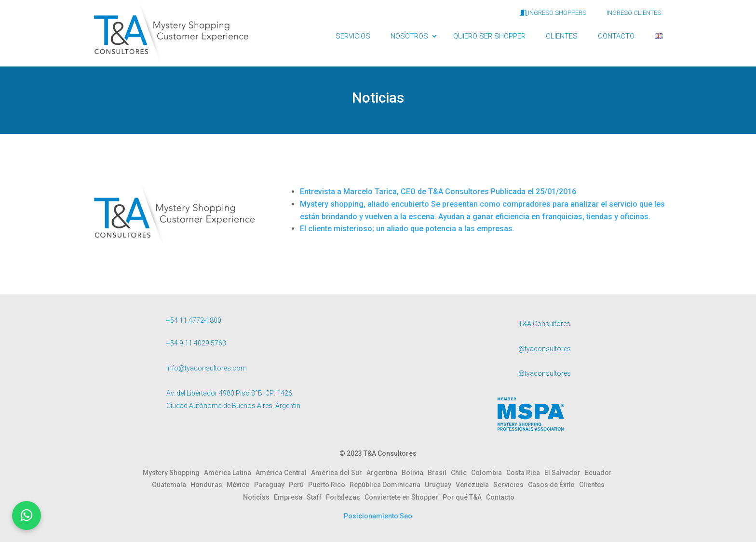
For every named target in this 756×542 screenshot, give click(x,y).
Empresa (290, 497)
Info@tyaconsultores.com (207, 368)
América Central (283, 473)
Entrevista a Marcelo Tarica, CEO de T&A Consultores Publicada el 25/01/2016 (438, 192)
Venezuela (474, 485)
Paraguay (271, 485)
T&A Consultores (544, 324)
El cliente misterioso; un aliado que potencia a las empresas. (407, 229)
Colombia (489, 473)
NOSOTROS (409, 36)
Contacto (500, 497)
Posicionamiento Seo (378, 516)
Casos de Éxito (553, 485)
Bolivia (415, 473)
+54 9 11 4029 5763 (196, 343)
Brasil (439, 473)
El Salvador (565, 473)
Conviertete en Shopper (404, 497)
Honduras (209, 485)
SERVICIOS (353, 36)
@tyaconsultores (545, 349)
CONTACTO (616, 36)
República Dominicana (387, 485)
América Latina (230, 473)
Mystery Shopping (173, 473)
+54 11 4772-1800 (194, 320)
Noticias (258, 497)
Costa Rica (525, 473)
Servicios (511, 485)
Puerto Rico (329, 485)
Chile (461, 473)
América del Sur (339, 473)
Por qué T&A (464, 497)
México (240, 485)
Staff (316, 497)
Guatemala (171, 485)
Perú (298, 485)
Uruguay (440, 485)
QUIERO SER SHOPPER (489, 36)
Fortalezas (345, 497)
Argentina (384, 473)
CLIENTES (562, 36)
